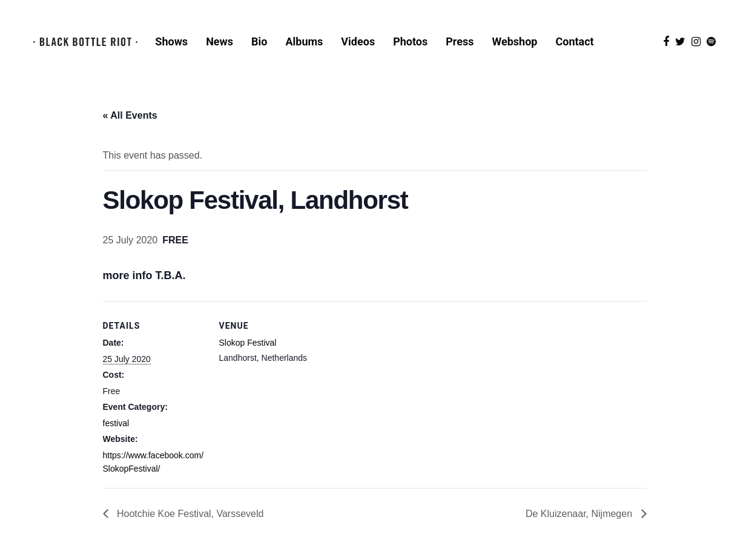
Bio (259, 41)
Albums (304, 41)
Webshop (515, 41)
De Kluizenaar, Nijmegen (580, 514)
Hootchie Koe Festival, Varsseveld (189, 514)
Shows (171, 41)
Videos (358, 41)
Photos (410, 41)
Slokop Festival (248, 343)
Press (460, 41)
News (219, 41)
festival (116, 423)
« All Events (130, 115)
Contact (574, 41)
